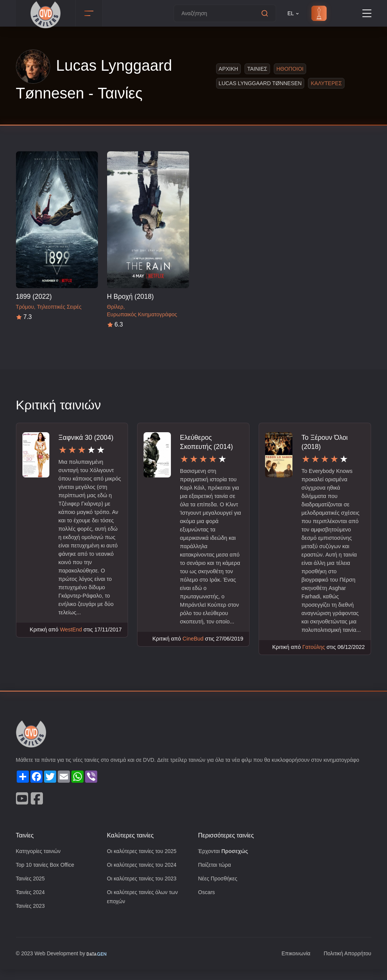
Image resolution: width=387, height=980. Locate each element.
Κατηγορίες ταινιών (40, 860)
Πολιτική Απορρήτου (346, 964)
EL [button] (294, 13)
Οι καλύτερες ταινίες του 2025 (144, 860)
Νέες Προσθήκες (219, 888)
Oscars (207, 902)
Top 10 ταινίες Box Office (47, 874)
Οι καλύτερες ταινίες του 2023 (144, 888)
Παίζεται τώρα (215, 874)
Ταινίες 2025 (32, 888)
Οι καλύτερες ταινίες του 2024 (144, 874)
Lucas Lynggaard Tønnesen (257, 83)
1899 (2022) (34, 296)
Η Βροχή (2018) (131, 296)
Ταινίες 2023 (32, 916)
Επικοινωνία (292, 964)
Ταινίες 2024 (32, 902)
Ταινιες (255, 69)
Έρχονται (224, 860)
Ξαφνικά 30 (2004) (86, 437)
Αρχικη (226, 69)
